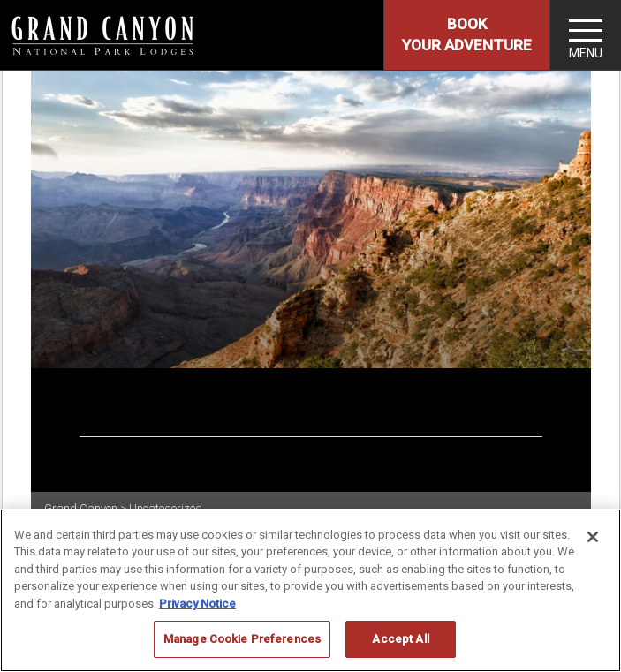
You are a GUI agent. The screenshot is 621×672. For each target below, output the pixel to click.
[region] (310, 590)
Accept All (400, 639)
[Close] (593, 537)
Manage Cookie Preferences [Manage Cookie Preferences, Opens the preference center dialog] (242, 639)
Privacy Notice (197, 604)
